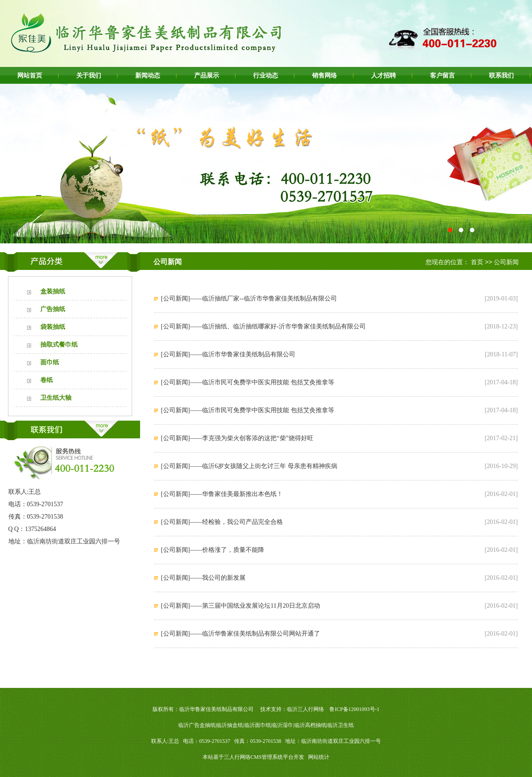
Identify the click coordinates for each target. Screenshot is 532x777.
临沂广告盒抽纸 (197, 725)
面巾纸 (50, 362)
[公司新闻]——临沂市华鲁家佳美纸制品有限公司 (228, 354)
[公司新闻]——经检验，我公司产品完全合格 (222, 522)
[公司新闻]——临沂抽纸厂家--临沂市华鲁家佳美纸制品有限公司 (249, 299)
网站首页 (30, 75)
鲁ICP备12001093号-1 (354, 709)
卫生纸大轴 (56, 398)
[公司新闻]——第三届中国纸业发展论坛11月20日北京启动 (241, 606)
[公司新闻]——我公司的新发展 (203, 578)
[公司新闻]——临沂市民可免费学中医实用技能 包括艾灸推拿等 (248, 382)
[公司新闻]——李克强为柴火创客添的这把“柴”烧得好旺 (237, 438)
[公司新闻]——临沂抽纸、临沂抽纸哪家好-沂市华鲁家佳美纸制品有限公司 (263, 326)
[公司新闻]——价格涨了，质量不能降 (213, 550)
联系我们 (501, 75)
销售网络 (325, 75)
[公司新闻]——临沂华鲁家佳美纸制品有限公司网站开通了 (241, 634)
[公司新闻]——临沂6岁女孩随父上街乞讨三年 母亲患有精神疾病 (249, 466)
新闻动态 (148, 75)
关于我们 (89, 75)
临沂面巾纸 (258, 725)
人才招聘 (383, 75)
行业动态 (266, 75)
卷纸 (47, 380)
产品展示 (207, 75)
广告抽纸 (53, 309)
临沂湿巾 (282, 725)
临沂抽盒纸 (230, 725)
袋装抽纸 (53, 327)
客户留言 (442, 75)
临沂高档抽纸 (310, 725)
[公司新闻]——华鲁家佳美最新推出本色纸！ (222, 494)
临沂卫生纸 (340, 725)
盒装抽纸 (53, 291)
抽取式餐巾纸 (59, 345)
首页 (477, 262)
